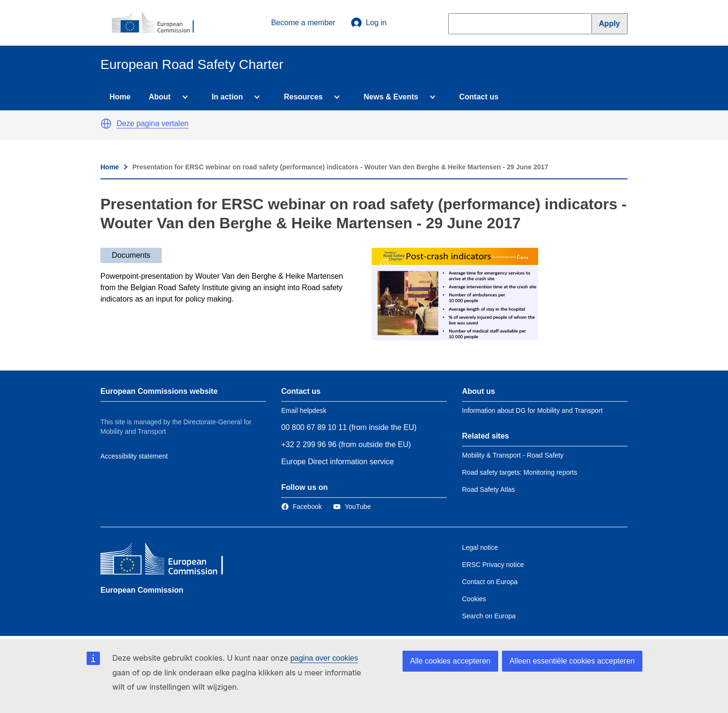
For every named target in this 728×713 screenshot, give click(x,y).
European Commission (142, 590)
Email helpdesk (304, 410)
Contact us (479, 97)
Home (120, 97)
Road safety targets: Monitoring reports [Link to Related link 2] (520, 472)
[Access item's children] (183, 97)
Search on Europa (489, 616)
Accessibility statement (134, 456)
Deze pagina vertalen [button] (152, 123)
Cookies (474, 599)
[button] (106, 124)
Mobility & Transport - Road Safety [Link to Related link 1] (513, 455)
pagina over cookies (324, 658)
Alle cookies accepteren (450, 661)
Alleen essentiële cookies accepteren (572, 661)
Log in (369, 23)
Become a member (303, 23)
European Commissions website (159, 391)
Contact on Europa (490, 582)
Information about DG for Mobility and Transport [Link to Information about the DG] (532, 410)
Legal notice (480, 547)
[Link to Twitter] (352, 507)
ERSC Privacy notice (493, 565)
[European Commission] (158, 23)
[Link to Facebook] (301, 507)
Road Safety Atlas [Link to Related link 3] (488, 489)
